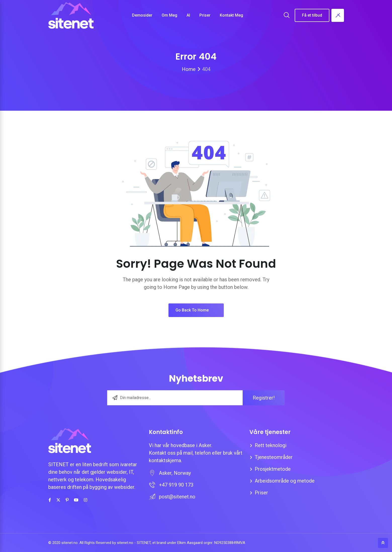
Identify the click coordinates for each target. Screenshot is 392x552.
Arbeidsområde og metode (285, 481)
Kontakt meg (231, 15)
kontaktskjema (165, 460)
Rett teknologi (271, 445)
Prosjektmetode (273, 469)
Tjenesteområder (274, 457)
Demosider (142, 15)
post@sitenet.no (177, 497)
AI (188, 15)
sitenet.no (125, 543)
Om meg (169, 15)
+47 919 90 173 (176, 485)
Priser (205, 15)
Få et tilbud (312, 15)
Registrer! (264, 398)
